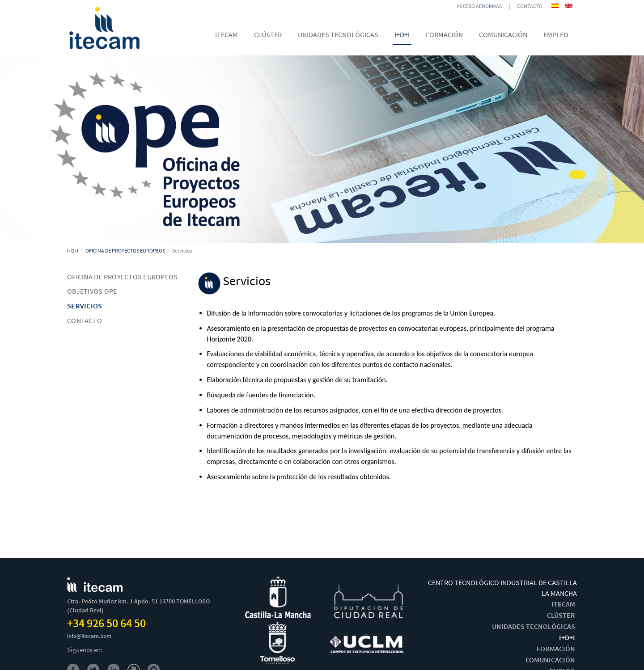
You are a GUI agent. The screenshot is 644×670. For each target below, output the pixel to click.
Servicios (85, 306)
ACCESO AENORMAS (479, 6)
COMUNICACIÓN (550, 660)
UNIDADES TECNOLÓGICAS (534, 626)
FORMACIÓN (556, 649)
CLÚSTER (561, 615)
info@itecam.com (89, 636)
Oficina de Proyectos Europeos (122, 277)
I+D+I (73, 251)
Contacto (85, 320)
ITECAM (563, 604)
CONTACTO (530, 6)
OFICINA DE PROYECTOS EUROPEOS (125, 251)
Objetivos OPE (92, 291)
